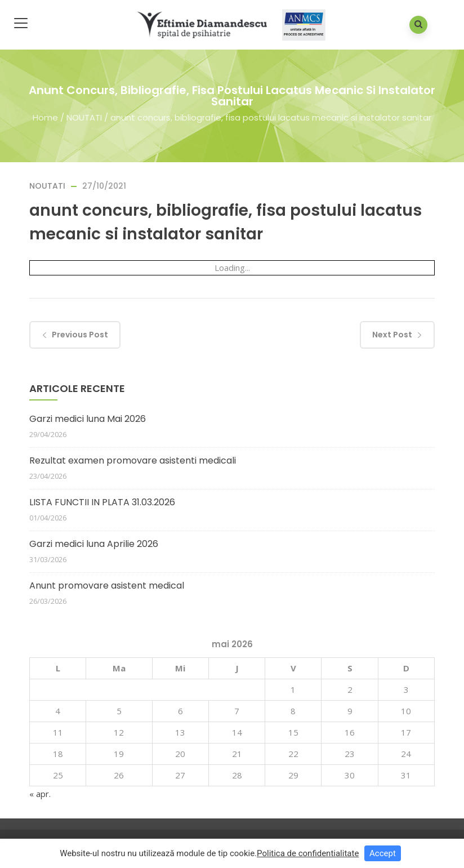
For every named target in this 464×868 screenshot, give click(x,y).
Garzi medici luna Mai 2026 (88, 419)
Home (45, 117)
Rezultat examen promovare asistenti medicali (133, 460)
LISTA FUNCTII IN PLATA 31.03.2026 (102, 502)
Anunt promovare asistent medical (107, 586)
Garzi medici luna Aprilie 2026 (94, 544)
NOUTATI (84, 117)
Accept (383, 853)
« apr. (40, 794)
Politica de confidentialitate (308, 853)
